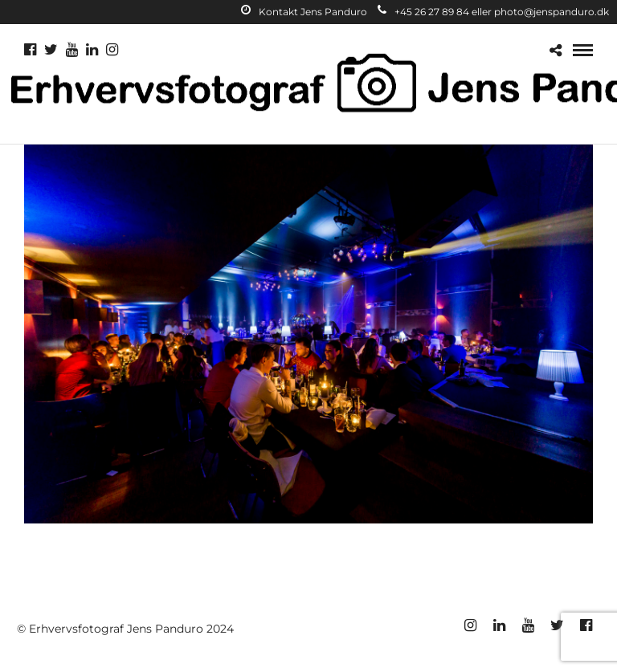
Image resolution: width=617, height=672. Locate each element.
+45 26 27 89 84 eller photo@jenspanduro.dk (493, 12)
